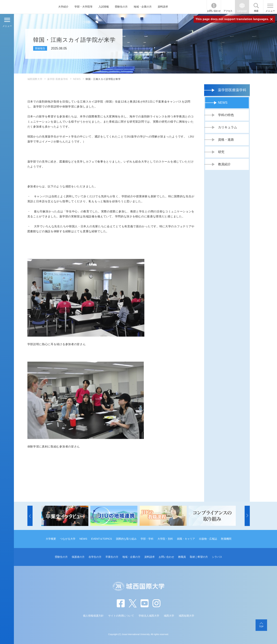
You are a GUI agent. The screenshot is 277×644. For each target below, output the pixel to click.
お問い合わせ (214, 11)
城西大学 (169, 616)
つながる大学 (68, 539)
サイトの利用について (121, 616)
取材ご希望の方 (199, 557)
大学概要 (51, 539)
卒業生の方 (112, 557)
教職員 (182, 557)
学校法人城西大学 (149, 616)
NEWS (77, 79)
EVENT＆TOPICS (102, 539)
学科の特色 (226, 115)
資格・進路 (226, 140)
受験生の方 (121, 7)
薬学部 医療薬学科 (58, 79)
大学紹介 (63, 7)
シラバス (217, 557)
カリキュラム (228, 127)
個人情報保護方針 (93, 616)
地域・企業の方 (143, 7)
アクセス (228, 11)
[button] (30, 516)
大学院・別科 (165, 539)
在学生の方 (95, 557)
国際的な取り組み (126, 539)
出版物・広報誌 (208, 539)
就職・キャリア (186, 539)
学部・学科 (147, 539)
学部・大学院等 (83, 7)
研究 (221, 152)
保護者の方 (78, 557)
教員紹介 (224, 164)
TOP (261, 627)
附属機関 (226, 539)
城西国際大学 (35, 79)
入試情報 (104, 7)
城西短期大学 (186, 616)
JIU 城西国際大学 (24, 7)
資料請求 (163, 7)
